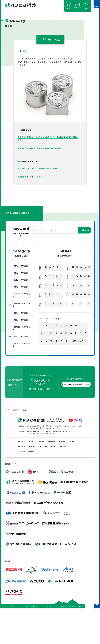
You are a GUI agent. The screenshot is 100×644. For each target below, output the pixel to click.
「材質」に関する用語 (21, 268)
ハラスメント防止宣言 (30, 641)
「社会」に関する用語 (21, 363)
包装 (25, 51)
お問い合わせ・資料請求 (75, 414)
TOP (7, 439)
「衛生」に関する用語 (21, 289)
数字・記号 (78, 341)
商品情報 (47, 472)
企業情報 (22, 478)
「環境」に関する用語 (21, 342)
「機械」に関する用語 (21, 331)
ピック (41, 177)
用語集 (16, 439)
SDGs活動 (60, 472)
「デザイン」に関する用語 (21, 374)
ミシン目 (22, 168)
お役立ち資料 (24, 485)
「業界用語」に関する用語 (21, 352)
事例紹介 (72, 472)
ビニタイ (32, 168)
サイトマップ (47, 641)
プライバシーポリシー (10, 641)
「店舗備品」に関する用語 (21, 321)
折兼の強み (23, 472)
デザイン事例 (61, 478)
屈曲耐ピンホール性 (26, 177)
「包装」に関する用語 (21, 278)
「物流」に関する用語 (21, 299)
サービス (36, 472)
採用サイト (35, 478)
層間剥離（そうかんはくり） (52, 168)
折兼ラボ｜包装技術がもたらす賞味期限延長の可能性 (41, 148)
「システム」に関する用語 (21, 310)
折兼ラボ (47, 478)
